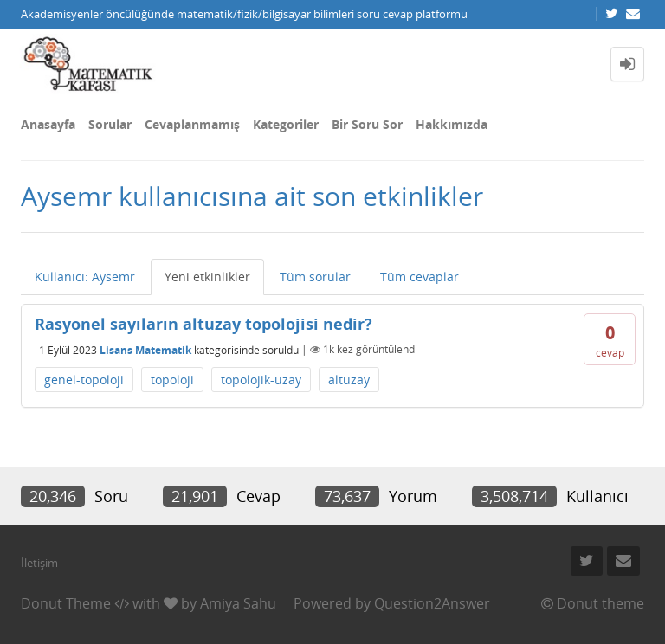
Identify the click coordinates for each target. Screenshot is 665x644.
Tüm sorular (315, 277)
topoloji (172, 380)
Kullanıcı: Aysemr (85, 277)
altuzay (349, 380)
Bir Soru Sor (367, 124)
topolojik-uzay (261, 380)
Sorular (110, 124)
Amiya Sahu (238, 603)
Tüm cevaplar (420, 277)
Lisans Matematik (145, 349)
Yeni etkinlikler (207, 277)
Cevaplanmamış (192, 124)
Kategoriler (286, 124)
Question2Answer (432, 603)
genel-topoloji (84, 380)
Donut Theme (66, 603)
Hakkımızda (452, 124)
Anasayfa (48, 124)
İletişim (39, 563)
